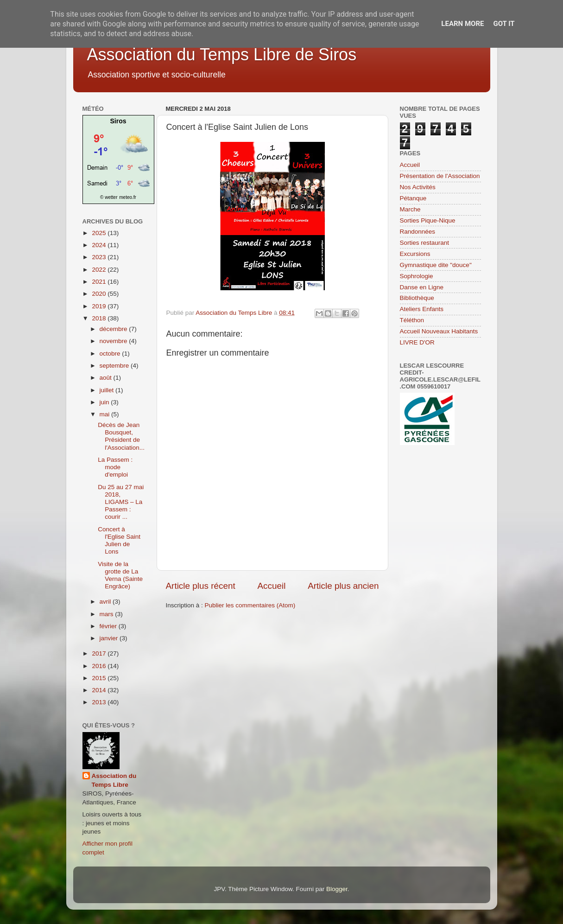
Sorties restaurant (425, 243)
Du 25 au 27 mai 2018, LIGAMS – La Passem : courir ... (121, 502)
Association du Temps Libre (114, 780)
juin (105, 402)
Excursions (415, 254)
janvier (110, 638)
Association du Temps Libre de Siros (222, 54)
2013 (100, 702)
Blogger (337, 889)
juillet (108, 390)
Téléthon (412, 320)
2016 (100, 666)
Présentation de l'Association (440, 176)
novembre (114, 341)
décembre (114, 329)
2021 (100, 282)
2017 (100, 653)
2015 (100, 678)
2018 (100, 318)
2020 (100, 294)
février (109, 626)
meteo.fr (128, 197)
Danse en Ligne (422, 287)
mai (106, 414)
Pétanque (413, 198)
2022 (100, 270)
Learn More (462, 24)
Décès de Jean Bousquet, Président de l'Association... (121, 436)
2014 (100, 690)
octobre (111, 354)
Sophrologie (417, 276)
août (107, 378)
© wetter (109, 197)
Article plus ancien (343, 586)
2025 (100, 233)
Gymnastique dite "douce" (436, 265)
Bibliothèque (417, 298)
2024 (100, 245)
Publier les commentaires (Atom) (250, 605)
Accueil (271, 586)
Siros (118, 121)
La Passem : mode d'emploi (115, 467)
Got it (504, 24)
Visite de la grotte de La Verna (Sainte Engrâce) (120, 575)
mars (108, 614)
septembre (115, 366)
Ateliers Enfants (422, 309)
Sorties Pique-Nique (428, 220)
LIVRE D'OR (417, 342)
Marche (410, 209)
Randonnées (418, 232)
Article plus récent (201, 586)
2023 (100, 257)
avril (106, 602)
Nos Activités (418, 187)
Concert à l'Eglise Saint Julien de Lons (119, 541)
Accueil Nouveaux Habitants (439, 331)
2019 (100, 306)
